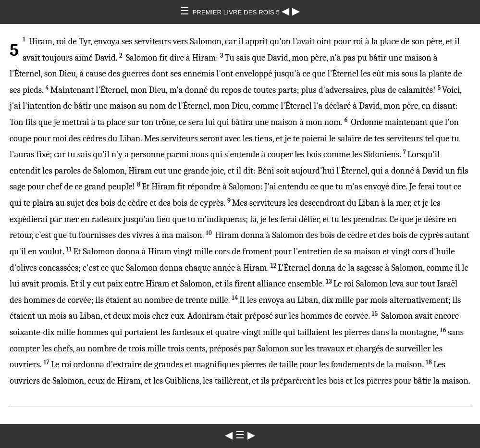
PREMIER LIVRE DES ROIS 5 (237, 12)
